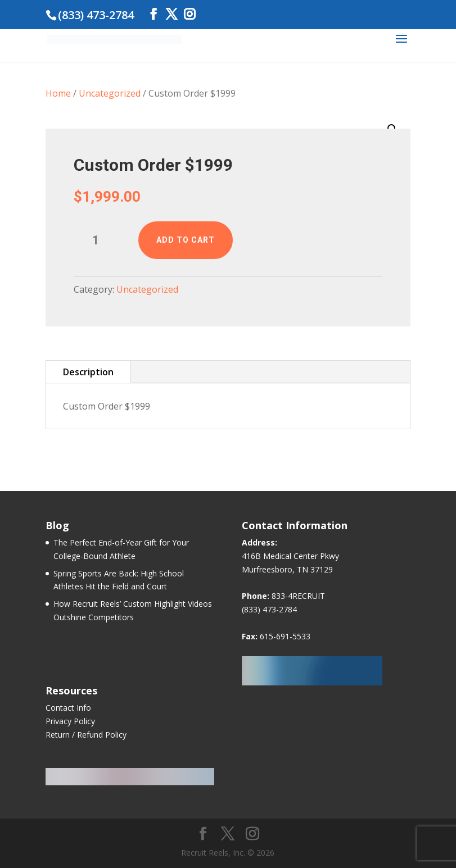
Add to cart (186, 240)
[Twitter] (171, 14)
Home (58, 93)
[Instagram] (189, 14)
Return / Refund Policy (86, 735)
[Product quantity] (100, 240)
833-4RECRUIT (298, 596)
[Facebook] (153, 14)
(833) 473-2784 (269, 609)
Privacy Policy (70, 721)
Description (88, 372)
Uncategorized (110, 93)
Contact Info (68, 708)
